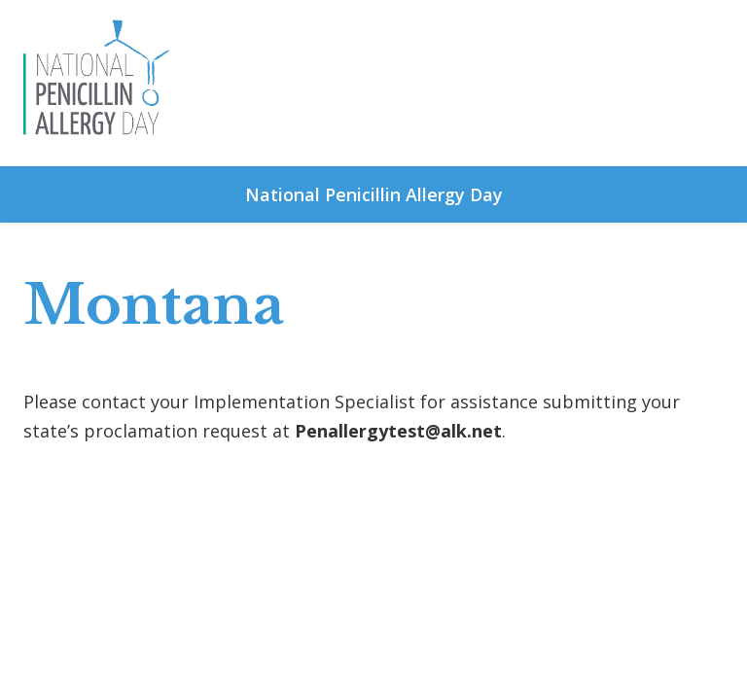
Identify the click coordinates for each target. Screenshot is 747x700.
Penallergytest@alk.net (398, 431)
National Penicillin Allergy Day (374, 194)
